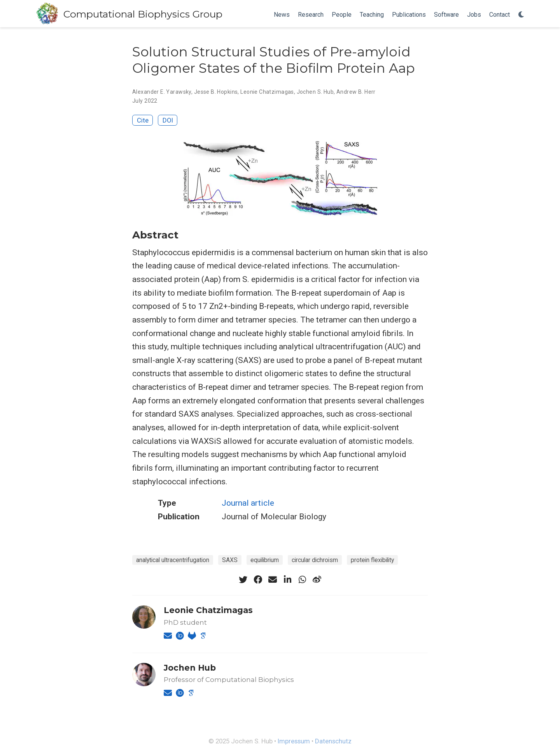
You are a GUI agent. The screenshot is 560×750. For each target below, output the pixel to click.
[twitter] (243, 580)
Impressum (294, 741)
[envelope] (273, 580)
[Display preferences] (521, 15)
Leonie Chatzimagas (267, 92)
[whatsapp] (302, 580)
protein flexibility (372, 560)
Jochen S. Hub (315, 92)
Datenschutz (333, 741)
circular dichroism (315, 560)
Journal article (248, 503)
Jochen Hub (190, 668)
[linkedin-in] (287, 580)
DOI (168, 120)
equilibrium (265, 560)
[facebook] (258, 580)
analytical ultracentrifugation (173, 560)
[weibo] (317, 580)
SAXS (230, 560)
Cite (143, 120)
